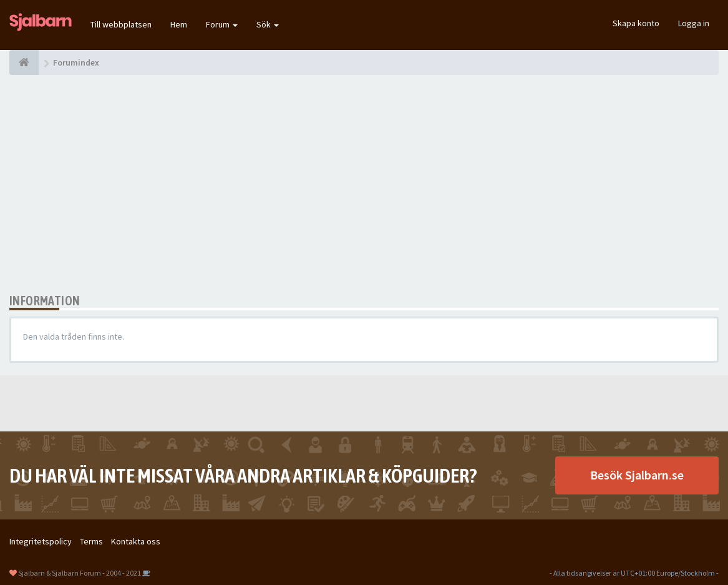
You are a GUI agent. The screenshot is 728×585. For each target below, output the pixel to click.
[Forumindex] (24, 62)
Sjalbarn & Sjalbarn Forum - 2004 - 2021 (80, 573)
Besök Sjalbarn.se (637, 475)
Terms (91, 541)
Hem (179, 24)
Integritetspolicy (41, 541)
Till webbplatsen (121, 24)
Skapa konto (636, 23)
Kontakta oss (136, 541)
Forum (222, 24)
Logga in (694, 23)
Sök (268, 24)
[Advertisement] (364, 184)
